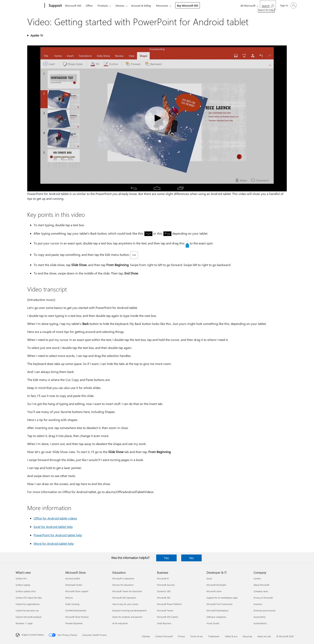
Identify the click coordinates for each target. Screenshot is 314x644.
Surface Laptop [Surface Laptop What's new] (23, 585)
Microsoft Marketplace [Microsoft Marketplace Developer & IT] (217, 610)
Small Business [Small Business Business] (164, 623)
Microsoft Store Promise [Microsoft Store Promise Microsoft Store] (77, 617)
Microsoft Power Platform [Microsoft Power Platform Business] (169, 604)
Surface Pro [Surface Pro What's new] (21, 578)
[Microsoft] (29, 6)
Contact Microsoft (164, 636)
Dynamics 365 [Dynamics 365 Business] (164, 591)
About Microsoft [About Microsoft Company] (261, 585)
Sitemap (146, 636)
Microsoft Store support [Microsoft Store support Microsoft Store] (77, 591)
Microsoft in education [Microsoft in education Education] (123, 578)
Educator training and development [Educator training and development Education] (129, 610)
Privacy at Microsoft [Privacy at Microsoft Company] (263, 598)
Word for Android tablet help (54, 543)
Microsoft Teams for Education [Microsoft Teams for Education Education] (127, 591)
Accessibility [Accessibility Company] (260, 617)
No (192, 558)
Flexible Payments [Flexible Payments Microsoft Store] (74, 623)
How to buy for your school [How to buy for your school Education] (125, 604)
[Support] (55, 6)
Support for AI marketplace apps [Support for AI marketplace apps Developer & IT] (222, 598)
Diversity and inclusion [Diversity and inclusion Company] (265, 610)
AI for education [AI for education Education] (120, 623)
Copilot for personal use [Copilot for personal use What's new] (27, 610)
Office (89, 6)
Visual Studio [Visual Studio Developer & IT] (213, 623)
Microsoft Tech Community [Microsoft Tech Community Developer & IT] (219, 604)
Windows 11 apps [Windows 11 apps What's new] (24, 623)
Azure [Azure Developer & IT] (209, 578)
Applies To (37, 35)
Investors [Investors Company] (258, 604)
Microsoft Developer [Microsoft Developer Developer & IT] (216, 585)
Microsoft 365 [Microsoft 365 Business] (164, 598)
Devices (120, 6)
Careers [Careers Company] (257, 578)
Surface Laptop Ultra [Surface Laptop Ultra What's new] (26, 591)
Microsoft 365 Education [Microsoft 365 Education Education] (124, 598)
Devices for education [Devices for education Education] (123, 585)
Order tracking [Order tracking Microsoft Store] (72, 604)
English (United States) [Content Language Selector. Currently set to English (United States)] (33, 635)
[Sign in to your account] (288, 5)
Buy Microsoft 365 (188, 6)
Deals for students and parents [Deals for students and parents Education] (127, 617)
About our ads (264, 636)
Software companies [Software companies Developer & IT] (216, 617)
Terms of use (196, 636)
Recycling (247, 636)
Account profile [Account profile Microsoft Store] (73, 578)
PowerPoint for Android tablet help (58, 535)
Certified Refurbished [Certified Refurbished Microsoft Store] (76, 610)
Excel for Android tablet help (53, 527)
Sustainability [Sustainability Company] (260, 623)
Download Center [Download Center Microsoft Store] (74, 585)
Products (103, 6)
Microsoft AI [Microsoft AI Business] (163, 578)
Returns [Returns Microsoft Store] (69, 598)
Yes (166, 558)
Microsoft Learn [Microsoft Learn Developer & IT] (214, 591)
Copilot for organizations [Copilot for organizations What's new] (28, 604)
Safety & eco (231, 636)
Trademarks (214, 636)
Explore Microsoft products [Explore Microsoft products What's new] (29, 617)
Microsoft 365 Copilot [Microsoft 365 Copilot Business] (168, 617)
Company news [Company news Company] (261, 591)
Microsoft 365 (73, 6)
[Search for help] (268, 5)
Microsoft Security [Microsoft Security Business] (166, 585)
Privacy (181, 636)
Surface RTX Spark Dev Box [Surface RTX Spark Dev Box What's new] (29, 598)
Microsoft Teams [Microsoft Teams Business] (165, 610)
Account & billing (141, 6)
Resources (162, 6)
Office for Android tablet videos (55, 518)
